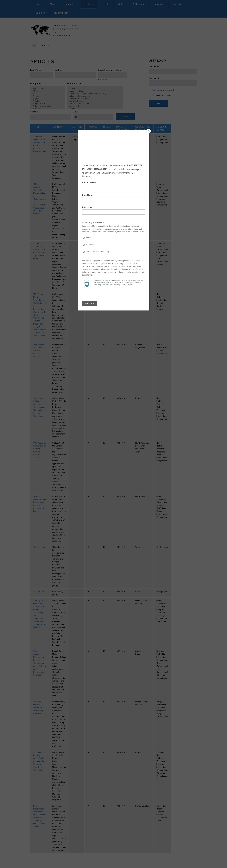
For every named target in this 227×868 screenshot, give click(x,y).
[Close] (149, 131)
